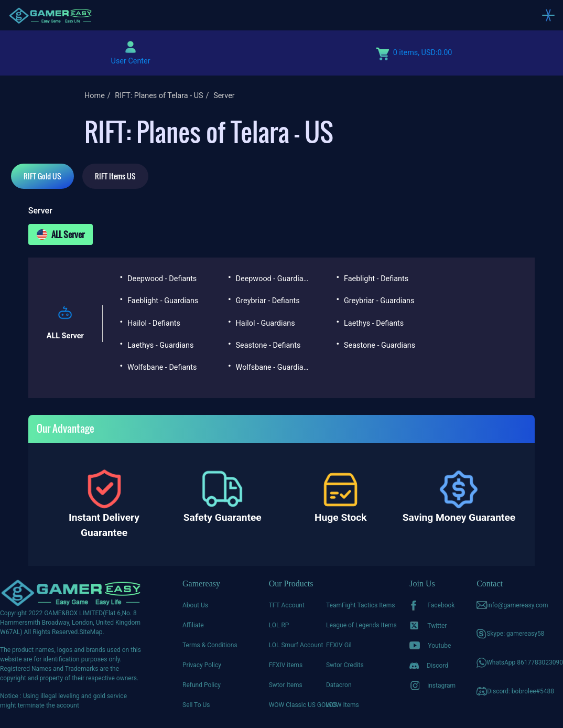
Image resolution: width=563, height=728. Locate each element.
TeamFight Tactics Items (355, 605)
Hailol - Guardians (266, 323)
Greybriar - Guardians (379, 301)
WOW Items (343, 705)
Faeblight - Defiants (376, 279)
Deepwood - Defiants (162, 279)
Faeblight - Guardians (163, 301)
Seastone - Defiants (268, 345)
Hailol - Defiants (154, 323)
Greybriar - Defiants (268, 301)
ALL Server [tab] (61, 234)
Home (95, 96)
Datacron (339, 685)
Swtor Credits (345, 665)
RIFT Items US (115, 176)
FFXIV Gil (339, 645)
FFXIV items (286, 665)
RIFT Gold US (42, 176)
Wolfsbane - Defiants (162, 367)
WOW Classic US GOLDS (297, 705)
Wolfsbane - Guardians (273, 367)
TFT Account (287, 605)
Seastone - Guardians (380, 345)
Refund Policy (202, 685)
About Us (195, 605)
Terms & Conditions (210, 645)
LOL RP (279, 625)
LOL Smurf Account (296, 645)
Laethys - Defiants (374, 323)
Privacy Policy (202, 665)
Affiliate (193, 625)
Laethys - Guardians (160, 345)
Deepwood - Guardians (273, 279)
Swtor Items (286, 685)
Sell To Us (196, 705)
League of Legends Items (355, 625)
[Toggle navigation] (548, 15)
